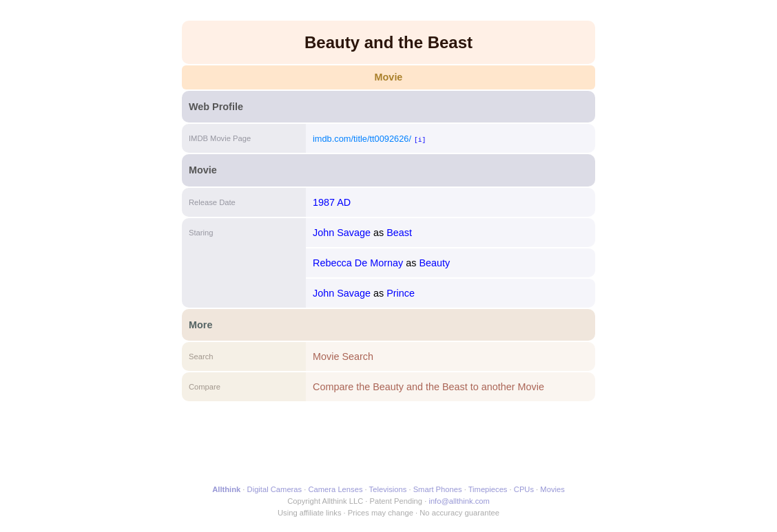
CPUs (524, 489)
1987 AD (332, 202)
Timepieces (488, 489)
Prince (401, 293)
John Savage (342, 233)
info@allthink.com (459, 501)
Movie (389, 77)
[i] (420, 139)
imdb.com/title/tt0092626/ (362, 139)
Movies (552, 489)
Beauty (434, 263)
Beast (399, 233)
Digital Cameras (275, 489)
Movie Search (343, 357)
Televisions (388, 489)
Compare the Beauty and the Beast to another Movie (428, 387)
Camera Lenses (336, 489)
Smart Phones (438, 489)
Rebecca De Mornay (358, 263)
